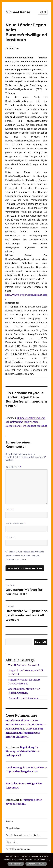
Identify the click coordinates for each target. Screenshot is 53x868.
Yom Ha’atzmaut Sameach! (24, 665)
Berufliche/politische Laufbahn (23, 835)
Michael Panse (18, 12)
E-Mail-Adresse (16, 523)
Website (10, 537)
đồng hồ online (14, 784)
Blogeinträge (13, 828)
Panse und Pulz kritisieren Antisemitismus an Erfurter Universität (24, 733)
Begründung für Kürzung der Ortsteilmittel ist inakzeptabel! (23, 751)
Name (10, 510)
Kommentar (13, 467)
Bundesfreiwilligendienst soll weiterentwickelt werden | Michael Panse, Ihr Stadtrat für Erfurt (26, 422)
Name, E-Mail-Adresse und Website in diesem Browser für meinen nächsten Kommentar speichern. (25, 556)
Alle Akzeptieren (16, 864)
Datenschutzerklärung (36, 864)
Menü (43, 12)
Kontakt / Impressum (18, 849)
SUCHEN (41, 642)
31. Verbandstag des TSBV (23, 771)
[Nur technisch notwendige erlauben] (49, 861)
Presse (9, 821)
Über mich (12, 842)
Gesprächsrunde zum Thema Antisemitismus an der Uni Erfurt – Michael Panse (26, 725)
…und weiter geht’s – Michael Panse (26, 767)
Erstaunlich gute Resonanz (23, 698)
